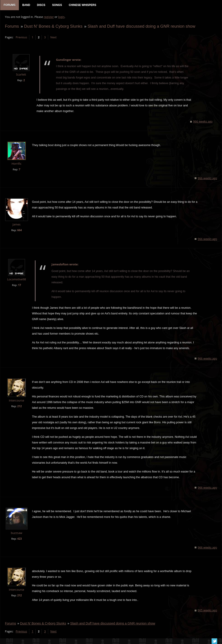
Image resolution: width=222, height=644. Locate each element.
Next (53, 38)
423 (19, 539)
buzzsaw (16, 533)
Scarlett (21, 75)
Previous (21, 38)
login (61, 17)
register (49, 17)
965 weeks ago (208, 611)
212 (19, 407)
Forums (12, 26)
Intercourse (16, 401)
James (16, 225)
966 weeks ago (203, 122)
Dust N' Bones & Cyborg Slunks (53, 26)
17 (19, 285)
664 (19, 230)
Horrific (16, 164)
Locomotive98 (16, 280)
